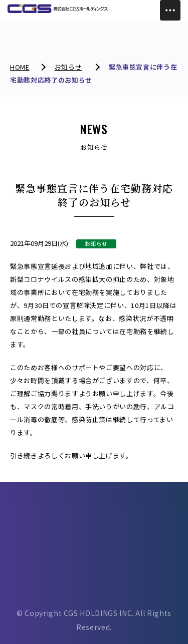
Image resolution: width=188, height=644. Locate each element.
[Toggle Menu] (170, 10)
